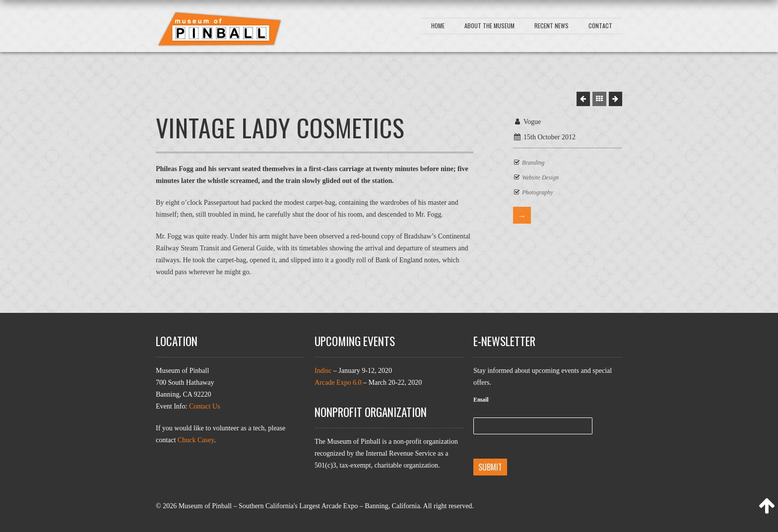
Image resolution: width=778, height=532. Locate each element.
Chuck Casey (196, 440)
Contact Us (205, 406)
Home (438, 26)
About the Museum (489, 26)
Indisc (323, 371)
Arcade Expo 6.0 (338, 383)
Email (483, 400)
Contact (600, 26)
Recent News (551, 26)
